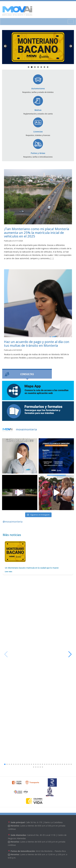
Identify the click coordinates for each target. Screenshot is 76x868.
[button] (70, 654)
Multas (38, 104)
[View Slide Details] (38, 47)
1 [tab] (29, 67)
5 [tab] (41, 67)
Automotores (38, 82)
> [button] (70, 46)
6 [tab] (44, 67)
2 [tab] (32, 67)
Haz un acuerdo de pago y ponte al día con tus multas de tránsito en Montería (37, 343)
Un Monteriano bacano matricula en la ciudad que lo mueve (32, 568)
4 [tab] (38, 67)
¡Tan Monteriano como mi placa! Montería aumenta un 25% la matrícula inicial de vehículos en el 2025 (37, 232)
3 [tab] (35, 67)
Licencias (38, 125)
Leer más (8, 572)
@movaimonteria (13, 522)
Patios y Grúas (38, 147)
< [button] (6, 46)
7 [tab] (48, 67)
